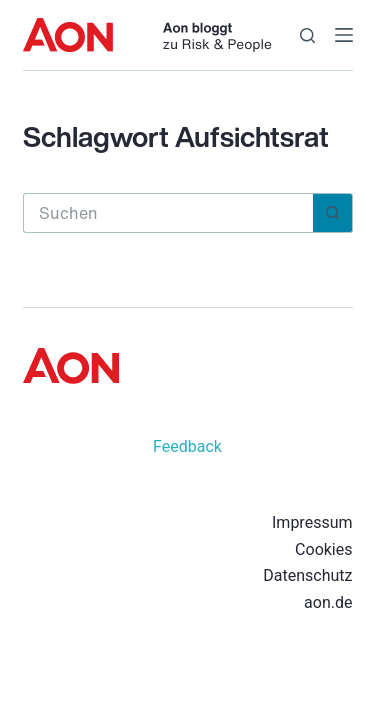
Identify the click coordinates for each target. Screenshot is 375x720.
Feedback (187, 446)
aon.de (328, 602)
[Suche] (307, 35)
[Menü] (344, 35)
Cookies (323, 549)
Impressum (312, 522)
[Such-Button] (333, 213)
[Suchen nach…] (168, 213)
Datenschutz (307, 575)
